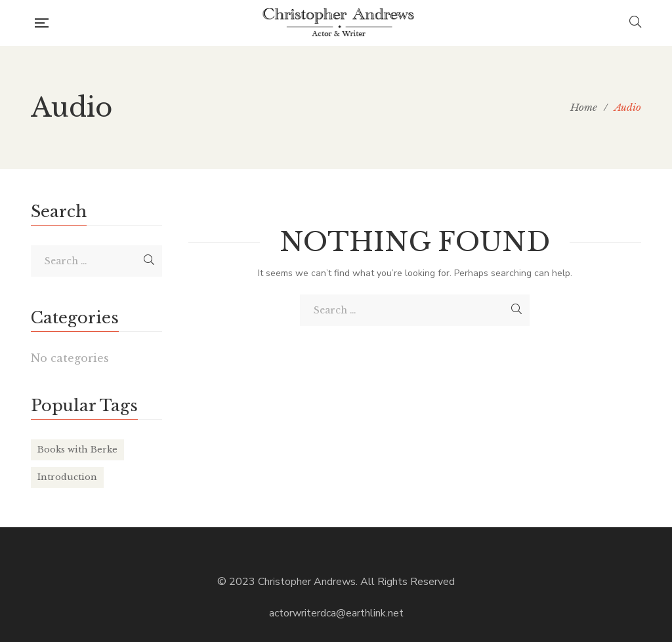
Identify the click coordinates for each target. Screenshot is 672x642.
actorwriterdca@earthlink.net (336, 613)
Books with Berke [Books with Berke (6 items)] (77, 450)
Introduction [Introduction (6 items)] (67, 477)
